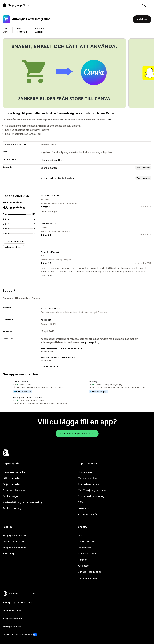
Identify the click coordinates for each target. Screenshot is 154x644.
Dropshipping (86, 472)
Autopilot (40, 32)
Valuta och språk (88, 514)
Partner (82, 560)
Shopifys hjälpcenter (15, 535)
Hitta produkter (12, 478)
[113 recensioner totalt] (34, 214)
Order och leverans (14, 490)
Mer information (50, 367)
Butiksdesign (10, 496)
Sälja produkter (12, 484)
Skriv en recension (14, 241)
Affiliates (83, 566)
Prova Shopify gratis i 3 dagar (77, 434)
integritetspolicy (90, 342)
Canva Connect (21, 382)
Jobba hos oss (86, 542)
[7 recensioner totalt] (35, 219)
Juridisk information (90, 572)
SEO (80, 502)
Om (80, 535)
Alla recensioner (13, 247)
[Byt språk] (22, 593)
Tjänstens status (88, 578)
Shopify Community (14, 548)
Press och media (88, 554)
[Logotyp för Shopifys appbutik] (16, 5)
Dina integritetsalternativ (17, 634)
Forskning (8, 554)
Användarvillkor (12, 611)
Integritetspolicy (50, 308)
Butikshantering (12, 508)
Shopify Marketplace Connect (28, 397)
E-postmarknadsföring (91, 496)
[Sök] (144, 5)
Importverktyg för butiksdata (58, 178)
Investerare (85, 548)
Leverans (83, 508)
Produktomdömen (88, 484)
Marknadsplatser (88, 478)
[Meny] (150, 5)
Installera (142, 19)
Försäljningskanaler (14, 472)
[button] (39, 387)
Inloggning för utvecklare (17, 603)
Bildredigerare (49, 168)
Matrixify (93, 382)
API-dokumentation (14, 542)
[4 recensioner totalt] (35, 224)
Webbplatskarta (12, 627)
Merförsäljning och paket (93, 490)
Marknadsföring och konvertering (22, 502)
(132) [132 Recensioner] (25, 32)
